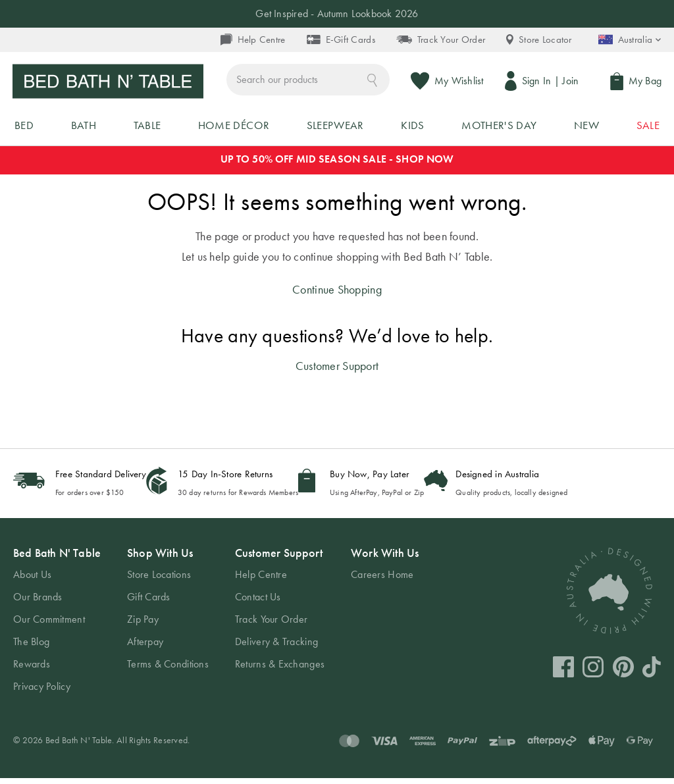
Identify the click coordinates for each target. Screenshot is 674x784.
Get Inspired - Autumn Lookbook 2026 (337, 13)
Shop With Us (160, 559)
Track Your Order (441, 39)
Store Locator (539, 39)
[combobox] (310, 81)
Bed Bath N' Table (57, 559)
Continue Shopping (337, 295)
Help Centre (252, 39)
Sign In (535, 81)
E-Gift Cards (340, 39)
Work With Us (385, 559)
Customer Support (337, 372)
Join (570, 81)
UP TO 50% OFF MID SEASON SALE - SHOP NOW (337, 166)
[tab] (57, 626)
